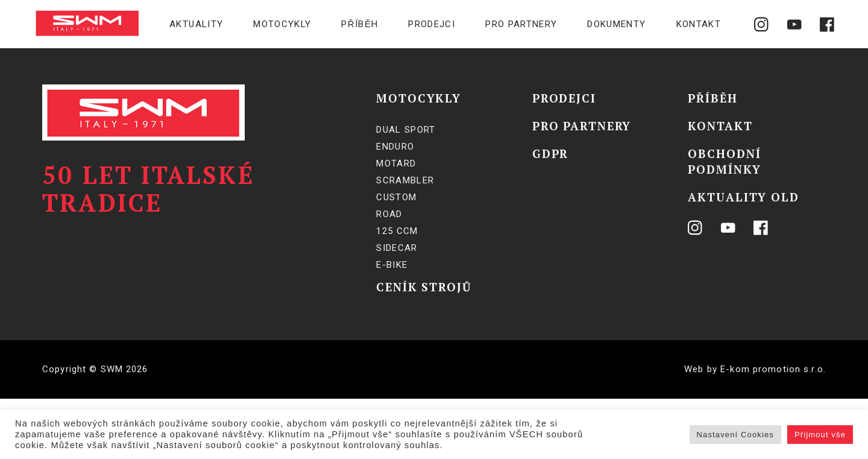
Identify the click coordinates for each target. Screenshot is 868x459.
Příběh (360, 24)
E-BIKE (392, 265)
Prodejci (432, 24)
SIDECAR (397, 248)
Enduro (395, 147)
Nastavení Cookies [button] (735, 435)
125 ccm (397, 231)
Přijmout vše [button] (820, 435)
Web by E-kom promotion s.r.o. (755, 369)
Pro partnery (521, 24)
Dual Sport (406, 130)
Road (389, 214)
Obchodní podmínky (724, 161)
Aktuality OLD (743, 197)
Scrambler (405, 180)
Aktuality (196, 24)
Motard (396, 163)
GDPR (551, 154)
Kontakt (699, 24)
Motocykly (282, 24)
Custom (396, 197)
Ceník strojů (424, 287)
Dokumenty (616, 24)
